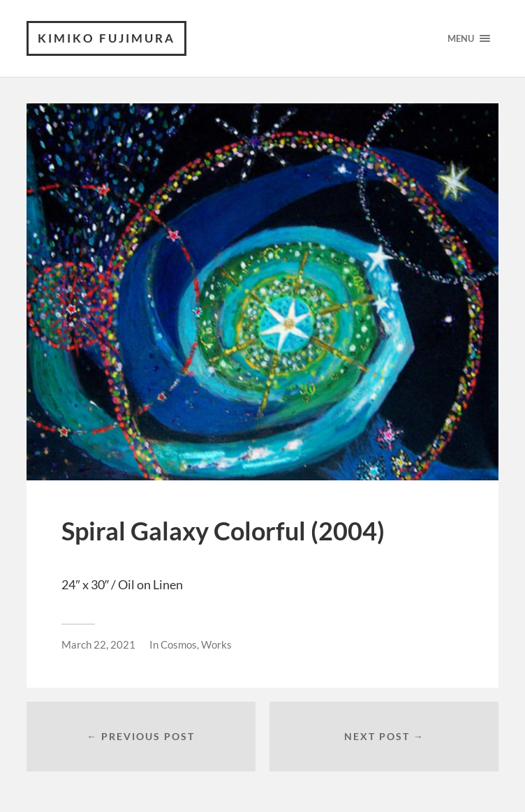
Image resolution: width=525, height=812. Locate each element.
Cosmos (179, 644)
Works (216, 644)
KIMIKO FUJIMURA (106, 38)
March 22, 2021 (98, 644)
